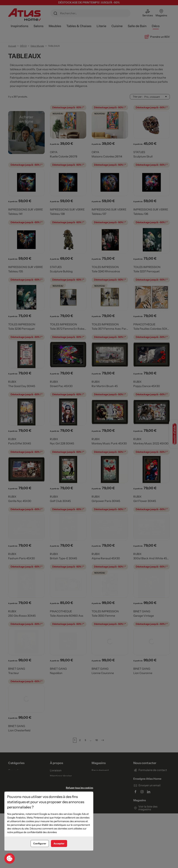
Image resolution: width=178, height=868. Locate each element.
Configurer (40, 843)
